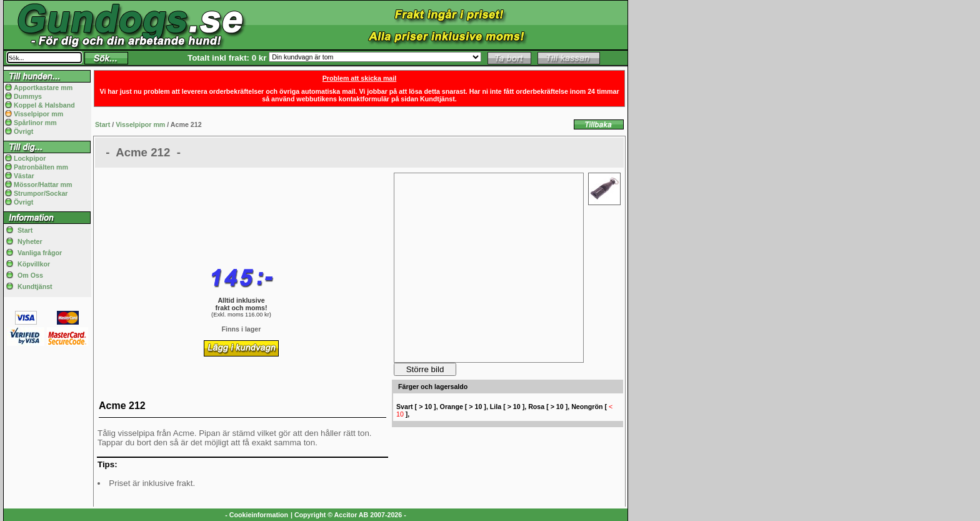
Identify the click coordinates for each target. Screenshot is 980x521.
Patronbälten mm (41, 167)
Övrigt (23, 131)
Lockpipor (30, 158)
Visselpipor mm (38, 114)
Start (25, 230)
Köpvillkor (34, 264)
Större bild (425, 369)
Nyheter (30, 241)
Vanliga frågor (40, 253)
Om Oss (30, 275)
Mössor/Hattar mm (43, 185)
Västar (24, 176)
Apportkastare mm (43, 88)
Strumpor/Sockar (41, 193)
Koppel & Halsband (44, 105)
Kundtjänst (35, 286)
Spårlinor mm (35, 123)
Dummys (28, 96)
